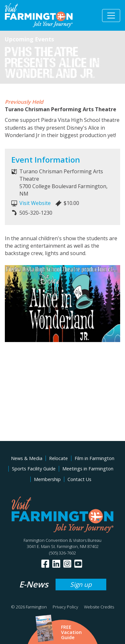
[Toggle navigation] (111, 16)
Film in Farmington (94, 458)
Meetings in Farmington (88, 469)
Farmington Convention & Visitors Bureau (62, 540)
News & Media (27, 458)
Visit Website (35, 203)
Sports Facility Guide (34, 469)
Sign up (81, 584)
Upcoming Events (29, 39)
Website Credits (99, 607)
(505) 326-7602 (62, 553)
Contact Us (79, 479)
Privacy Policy (65, 607)
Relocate (58, 458)
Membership (47, 479)
